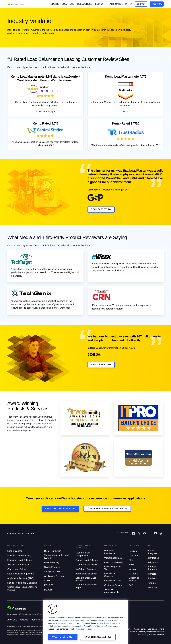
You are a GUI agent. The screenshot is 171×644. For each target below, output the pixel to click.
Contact (141, 4)
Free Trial (157, 4)
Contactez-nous (15, 533)
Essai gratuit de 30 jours (60, 509)
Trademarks (42, 633)
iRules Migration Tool (112, 568)
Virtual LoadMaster (114, 558)
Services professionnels (112, 591)
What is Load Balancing (19, 556)
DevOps (48, 590)
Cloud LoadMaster (113, 562)
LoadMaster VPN (113, 581)
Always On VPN (52, 572)
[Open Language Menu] (126, 4)
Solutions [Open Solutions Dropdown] (68, 4)
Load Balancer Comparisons (83, 554)
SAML (47, 581)
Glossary (133, 556)
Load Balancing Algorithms (21, 574)
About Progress (153, 552)
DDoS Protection (53, 551)
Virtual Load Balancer (18, 565)
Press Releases (39, 620)
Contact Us (154, 558)
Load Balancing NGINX (87, 565)
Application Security (54, 576)
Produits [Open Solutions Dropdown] (53, 4)
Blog (131, 560)
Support (30, 533)
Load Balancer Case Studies (86, 579)
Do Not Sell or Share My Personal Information (145, 632)
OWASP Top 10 (52, 567)
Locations (153, 587)
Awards (152, 583)
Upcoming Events (134, 579)
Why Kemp (154, 562)
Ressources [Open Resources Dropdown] (85, 4)
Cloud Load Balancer (18, 569)
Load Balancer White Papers (86, 586)
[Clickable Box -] (22, 261)
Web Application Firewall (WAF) (57, 556)
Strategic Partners (152, 568)
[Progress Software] (17, 608)
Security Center (140, 629)
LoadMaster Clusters (110, 575)
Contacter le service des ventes (107, 509)
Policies (133, 551)
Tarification (116, 4)
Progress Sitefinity (156, 635)
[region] (85, 622)
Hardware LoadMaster (110, 552)
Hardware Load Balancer (20, 560)
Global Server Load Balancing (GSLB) (22, 588)
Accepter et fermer (63, 637)
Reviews (152, 578)
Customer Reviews (114, 585)
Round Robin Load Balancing (22, 583)
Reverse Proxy (52, 562)
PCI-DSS (49, 585)
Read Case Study (101, 209)
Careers (152, 574)
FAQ (131, 585)
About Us (12, 620)
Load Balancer (15, 551)
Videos (132, 569)
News (132, 565)
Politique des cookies (82, 629)
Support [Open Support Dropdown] (100, 4)
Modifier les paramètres (98, 637)
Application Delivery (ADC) (21, 578)
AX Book (133, 574)
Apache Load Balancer (87, 560)
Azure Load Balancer (86, 574)
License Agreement (156, 629)
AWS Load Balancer (86, 569)
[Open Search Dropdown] (131, 4)
